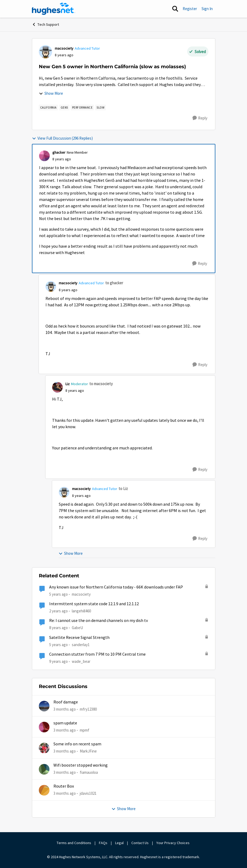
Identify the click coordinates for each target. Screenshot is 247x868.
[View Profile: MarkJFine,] (44, 748)
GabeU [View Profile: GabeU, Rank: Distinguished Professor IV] (77, 628)
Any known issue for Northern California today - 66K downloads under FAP (116, 587)
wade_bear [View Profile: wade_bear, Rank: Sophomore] (81, 661)
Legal (119, 843)
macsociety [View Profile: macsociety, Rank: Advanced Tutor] (64, 48)
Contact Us (140, 843)
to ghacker (114, 283)
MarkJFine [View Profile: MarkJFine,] (88, 751)
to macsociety (101, 384)
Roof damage (66, 702)
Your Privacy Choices (173, 843)
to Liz (123, 489)
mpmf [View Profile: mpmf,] (85, 730)
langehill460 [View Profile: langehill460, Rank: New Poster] (81, 611)
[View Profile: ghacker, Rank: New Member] (44, 156)
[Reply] (200, 118)
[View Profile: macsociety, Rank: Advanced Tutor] (45, 52)
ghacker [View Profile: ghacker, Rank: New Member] (59, 152)
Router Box (64, 786)
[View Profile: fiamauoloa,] (44, 769)
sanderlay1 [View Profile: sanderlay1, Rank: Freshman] (81, 644)
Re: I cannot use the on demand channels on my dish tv (99, 621)
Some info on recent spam (77, 744)
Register (190, 9)
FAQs (103, 843)
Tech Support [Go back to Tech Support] (45, 24)
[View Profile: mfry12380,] (44, 706)
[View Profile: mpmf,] (44, 727)
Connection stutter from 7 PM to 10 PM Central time (97, 654)
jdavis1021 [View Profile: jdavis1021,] (88, 793)
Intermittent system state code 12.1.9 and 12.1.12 (94, 604)
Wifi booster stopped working (81, 765)
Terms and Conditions (74, 843)
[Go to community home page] (54, 9)
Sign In (207, 9)
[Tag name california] (48, 108)
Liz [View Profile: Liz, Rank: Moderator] (68, 384)
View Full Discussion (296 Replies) (62, 138)
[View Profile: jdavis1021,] (44, 790)
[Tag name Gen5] (64, 108)
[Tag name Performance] (82, 108)
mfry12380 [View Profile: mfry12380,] (88, 709)
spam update (65, 723)
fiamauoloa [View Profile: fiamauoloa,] (89, 772)
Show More (51, 93)
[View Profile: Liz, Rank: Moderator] (57, 387)
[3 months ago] (65, 709)
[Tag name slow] (101, 108)
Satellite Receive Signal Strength (79, 638)
